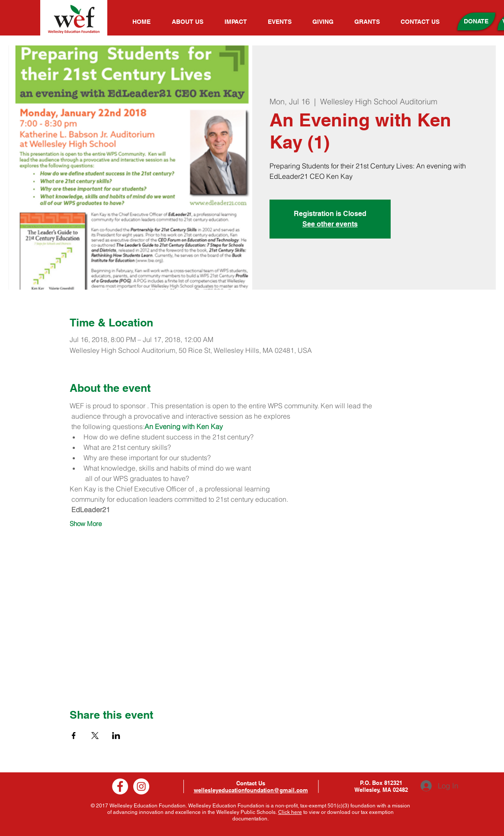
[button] (192, 22)
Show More (86, 524)
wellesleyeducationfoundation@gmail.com (251, 790)
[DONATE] (476, 21)
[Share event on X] (95, 736)
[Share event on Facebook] (74, 736)
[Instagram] (141, 786)
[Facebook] (120, 786)
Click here (290, 812)
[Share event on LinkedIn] (116, 736)
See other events (330, 224)
